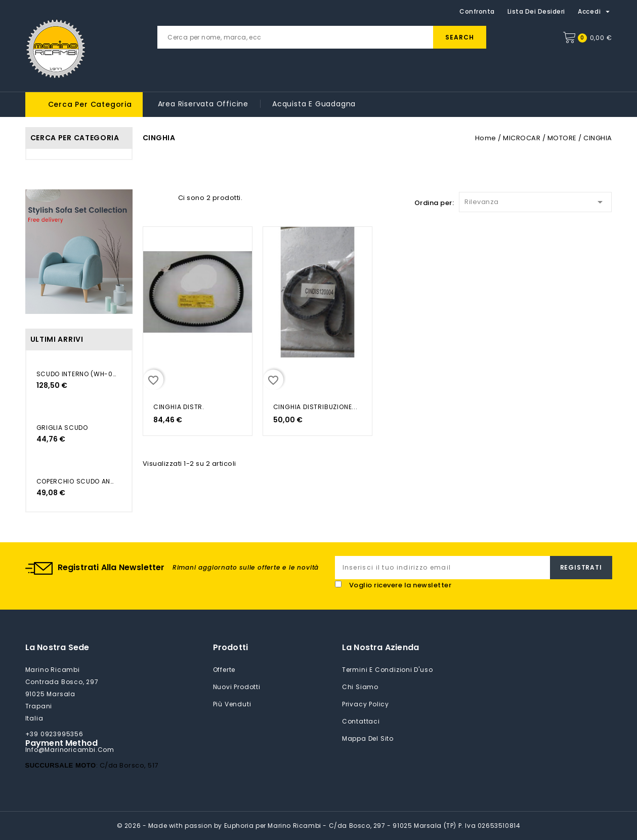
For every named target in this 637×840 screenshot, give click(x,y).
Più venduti (232, 704)
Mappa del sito (368, 738)
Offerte (224, 670)
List (165, 197)
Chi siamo (360, 687)
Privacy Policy (366, 704)
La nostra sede (57, 647)
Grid (148, 197)
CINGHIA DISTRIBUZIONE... (315, 407)
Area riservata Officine (203, 104)
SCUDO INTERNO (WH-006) (76, 374)
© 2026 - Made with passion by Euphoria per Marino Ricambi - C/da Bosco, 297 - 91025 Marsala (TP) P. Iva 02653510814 (319, 826)
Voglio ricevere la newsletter (400, 585)
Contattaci (361, 721)
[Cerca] (322, 37)
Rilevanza (535, 200)
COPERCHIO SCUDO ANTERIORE (76, 481)
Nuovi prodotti (237, 687)
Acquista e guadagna (314, 104)
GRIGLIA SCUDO (62, 428)
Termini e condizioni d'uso (388, 670)
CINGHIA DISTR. (179, 407)
